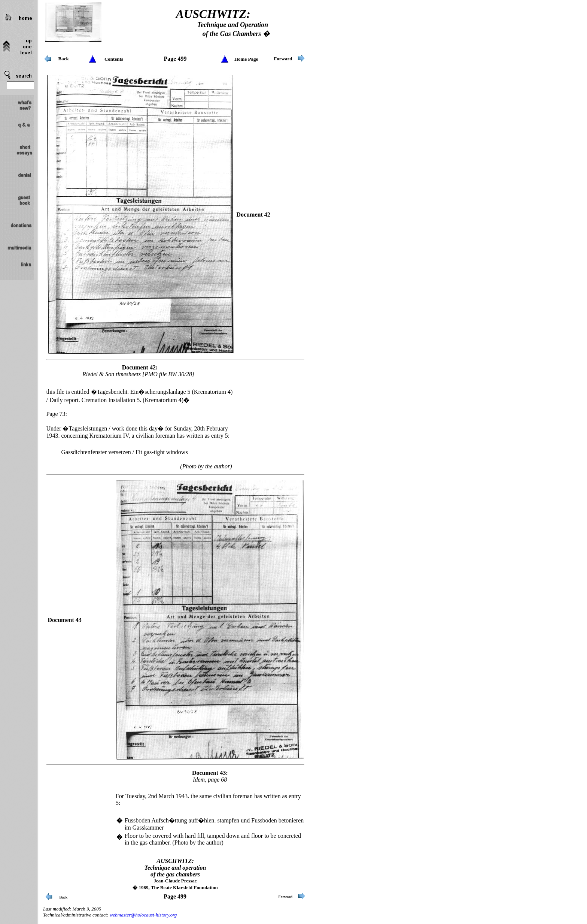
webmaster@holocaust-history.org (143, 915)
